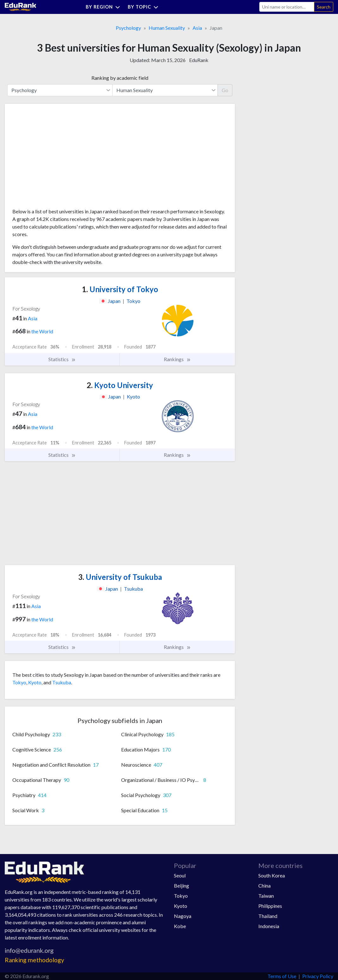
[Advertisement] (60, 158)
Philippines (270, 906)
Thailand (268, 916)
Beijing (181, 886)
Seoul (180, 875)
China (264, 886)
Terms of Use (282, 976)
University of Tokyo (120, 289)
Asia (197, 28)
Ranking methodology (34, 960)
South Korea (272, 875)
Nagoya (183, 916)
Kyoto (35, 682)
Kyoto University (120, 385)
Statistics (62, 359)
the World (42, 331)
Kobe (180, 926)
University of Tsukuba (120, 577)
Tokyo (19, 682)
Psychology (128, 28)
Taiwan (266, 896)
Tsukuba (62, 682)
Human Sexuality (167, 28)
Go (225, 90)
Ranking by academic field (120, 78)
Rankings (177, 359)
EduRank (199, 60)
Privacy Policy (318, 976)
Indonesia (269, 926)
